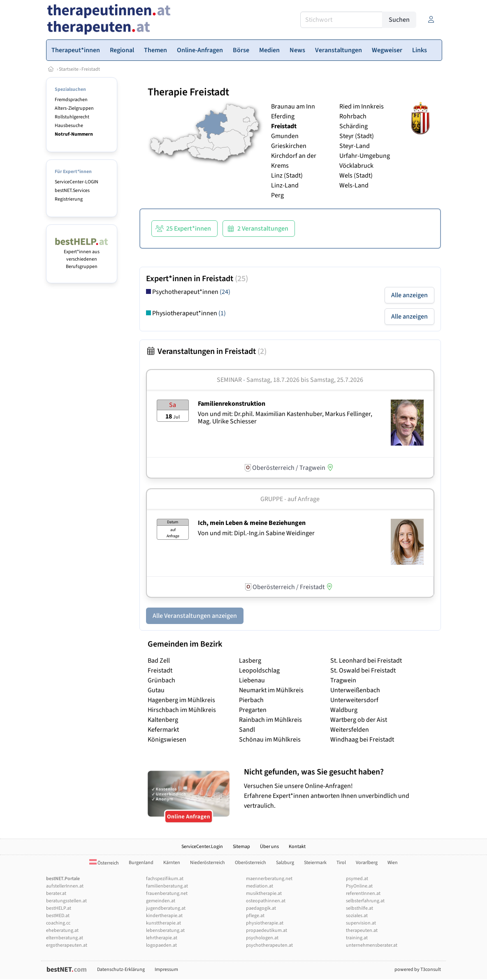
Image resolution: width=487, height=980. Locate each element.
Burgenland (141, 863)
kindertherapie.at (164, 916)
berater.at (56, 893)
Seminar (229, 380)
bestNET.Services (72, 191)
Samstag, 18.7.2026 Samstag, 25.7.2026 (305, 380)
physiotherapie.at (265, 923)
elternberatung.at (65, 938)
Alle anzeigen (409, 295)
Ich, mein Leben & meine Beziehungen (252, 523)
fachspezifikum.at (165, 879)
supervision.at (361, 923)
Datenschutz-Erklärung (121, 970)
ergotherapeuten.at (67, 945)
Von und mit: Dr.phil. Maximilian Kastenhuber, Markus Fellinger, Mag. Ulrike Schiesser (285, 418)
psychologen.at (262, 938)
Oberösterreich (250, 863)
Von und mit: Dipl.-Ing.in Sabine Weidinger (256, 533)
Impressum (166, 970)
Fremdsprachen (71, 100)
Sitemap (241, 847)
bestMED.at (58, 916)
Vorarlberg (367, 863)
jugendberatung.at (166, 908)
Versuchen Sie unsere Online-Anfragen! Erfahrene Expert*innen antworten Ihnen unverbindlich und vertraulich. (340, 789)
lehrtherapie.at (162, 938)
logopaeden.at (161, 945)
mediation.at (260, 886)
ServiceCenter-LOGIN (77, 182)
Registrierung (69, 199)
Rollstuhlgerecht (72, 117)
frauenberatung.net (167, 893)
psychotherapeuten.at (269, 945)
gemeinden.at (161, 901)
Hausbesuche (69, 126)
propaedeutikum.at (267, 930)
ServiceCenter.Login (202, 847)
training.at (357, 938)
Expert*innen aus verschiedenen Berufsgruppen (82, 255)
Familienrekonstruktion (232, 404)
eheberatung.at (62, 930)
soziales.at (357, 916)
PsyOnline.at (359, 886)
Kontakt (297, 847)
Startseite (69, 69)
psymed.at (357, 879)
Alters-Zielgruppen (74, 108)
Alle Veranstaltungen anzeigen (195, 616)
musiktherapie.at (264, 893)
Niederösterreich (208, 863)
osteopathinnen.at (266, 901)
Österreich (104, 863)
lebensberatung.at (165, 930)
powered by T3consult (418, 970)
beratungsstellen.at (66, 901)
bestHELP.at (59, 908)
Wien (393, 863)
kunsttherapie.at (163, 923)
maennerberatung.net (269, 879)
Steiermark (315, 863)
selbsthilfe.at (359, 908)
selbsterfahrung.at (365, 901)
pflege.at (255, 916)
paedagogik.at (261, 908)
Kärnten (172, 863)
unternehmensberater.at (372, 945)
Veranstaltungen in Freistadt (206, 351)
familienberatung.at (167, 886)
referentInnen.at (363, 893)
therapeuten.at (362, 930)
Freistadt (91, 69)
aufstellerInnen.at (65, 886)
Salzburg (285, 863)
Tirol (341, 863)
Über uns (269, 847)
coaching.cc (58, 923)
